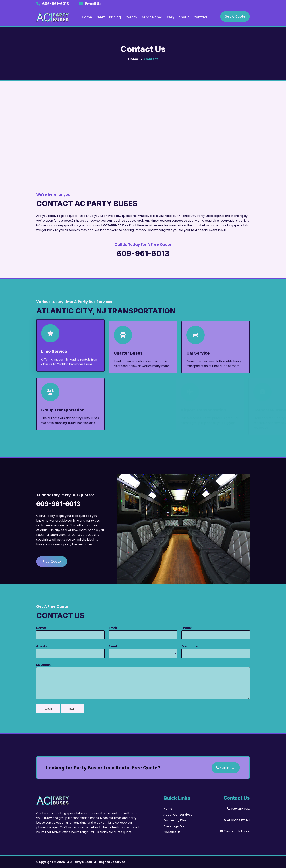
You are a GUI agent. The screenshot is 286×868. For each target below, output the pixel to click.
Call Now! (226, 768)
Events (131, 17)
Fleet (101, 17)
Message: (43, 665)
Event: (113, 646)
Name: (41, 628)
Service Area (152, 17)
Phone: (187, 628)
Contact (200, 17)
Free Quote (52, 561)
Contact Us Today (235, 831)
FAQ (170, 17)
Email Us (93, 4)
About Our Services (178, 815)
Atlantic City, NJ (237, 820)
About (184, 17)
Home (87, 17)
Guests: (42, 646)
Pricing (115, 17)
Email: (113, 628)
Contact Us (172, 832)
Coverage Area (175, 826)
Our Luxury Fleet (175, 820)
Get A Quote (235, 16)
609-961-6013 (56, 4)
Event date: (190, 646)
